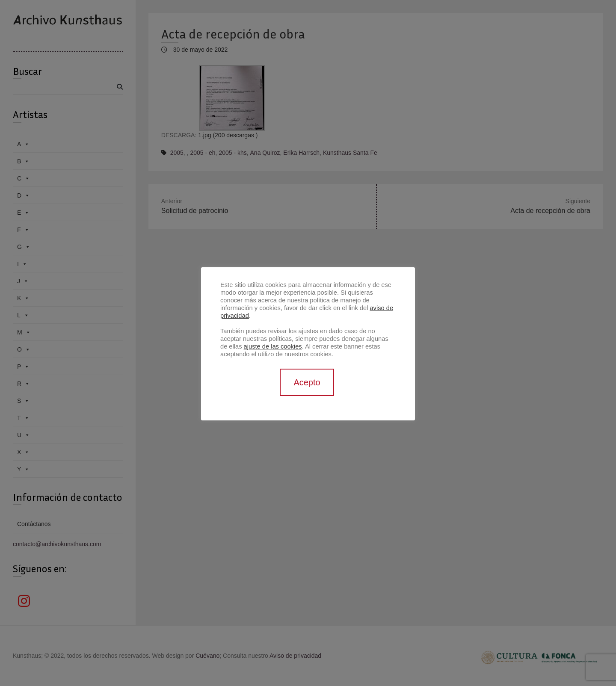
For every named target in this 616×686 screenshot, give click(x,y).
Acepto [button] (307, 382)
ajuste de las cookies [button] (273, 346)
